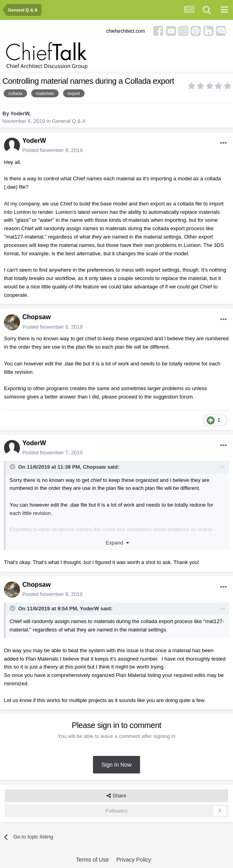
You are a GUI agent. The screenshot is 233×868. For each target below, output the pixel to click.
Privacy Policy (133, 860)
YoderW (20, 113)
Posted (52, 150)
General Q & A (69, 121)
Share (116, 796)
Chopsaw (37, 317)
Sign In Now (116, 765)
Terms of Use (92, 860)
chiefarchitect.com (125, 31)
